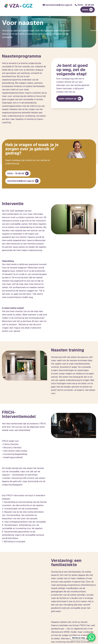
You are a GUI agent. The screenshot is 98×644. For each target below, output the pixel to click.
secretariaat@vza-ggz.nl (57, 5)
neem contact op (68, 99)
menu (85, 10)
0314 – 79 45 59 (16, 174)
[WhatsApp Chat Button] (91, 637)
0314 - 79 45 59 (84, 5)
